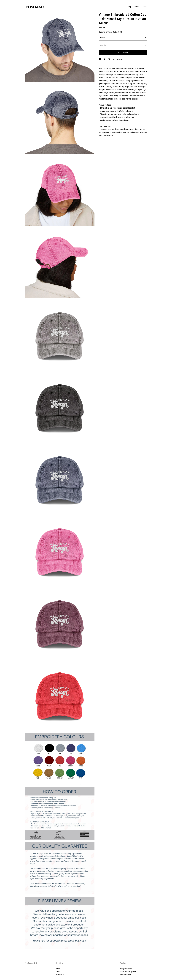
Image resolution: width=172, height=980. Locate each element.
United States (113, 32)
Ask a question (118, 59)
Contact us (60, 975)
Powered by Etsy (125, 975)
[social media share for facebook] (100, 59)
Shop (129, 7)
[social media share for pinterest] (109, 59)
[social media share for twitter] (105, 59)
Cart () (145, 7)
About (137, 7)
